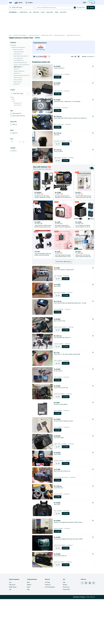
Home (7, 35)
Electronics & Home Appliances (17, 35)
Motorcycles (33, 12)
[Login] (88, 2)
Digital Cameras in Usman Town (70, 35)
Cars (27, 12)
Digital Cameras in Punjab (44, 35)
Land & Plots (60, 12)
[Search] (94, 8)
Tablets (53, 12)
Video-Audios (47, 12)
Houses (40, 12)
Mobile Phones (20, 12)
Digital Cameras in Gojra (56, 35)
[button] (38, 57)
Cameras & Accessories (31, 35)
